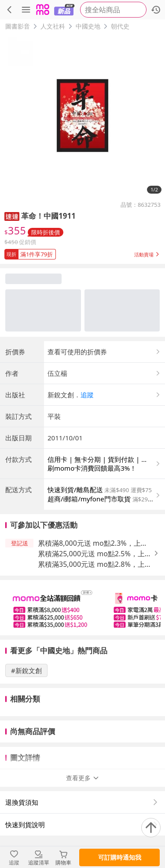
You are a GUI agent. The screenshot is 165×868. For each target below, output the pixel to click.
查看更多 (83, 778)
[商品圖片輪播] (82, 116)
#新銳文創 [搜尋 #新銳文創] (26, 670)
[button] (12, 216)
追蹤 (87, 395)
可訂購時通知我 (120, 857)
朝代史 (120, 26)
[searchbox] (113, 10)
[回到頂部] (151, 828)
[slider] (82, 608)
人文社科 (53, 26)
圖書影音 (18, 26)
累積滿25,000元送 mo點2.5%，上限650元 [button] (95, 554)
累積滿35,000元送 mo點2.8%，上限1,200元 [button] (95, 564)
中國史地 (88, 26)
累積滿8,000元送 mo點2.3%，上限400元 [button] (93, 543)
